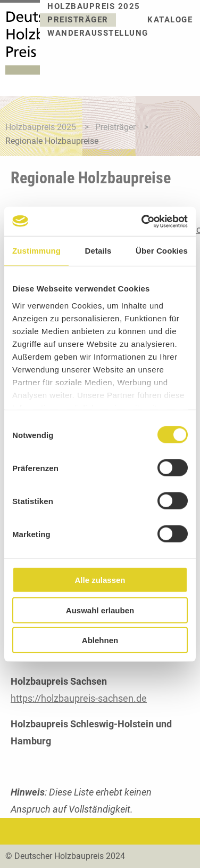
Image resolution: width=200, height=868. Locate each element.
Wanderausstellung (98, 33)
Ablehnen (100, 640)
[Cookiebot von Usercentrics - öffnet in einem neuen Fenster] (143, 221)
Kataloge (170, 20)
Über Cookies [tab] (162, 251)
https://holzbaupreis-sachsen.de (79, 698)
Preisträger (78, 20)
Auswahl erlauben (100, 610)
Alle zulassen (100, 580)
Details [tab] (98, 251)
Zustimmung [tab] (36, 251)
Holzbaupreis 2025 (94, 7)
